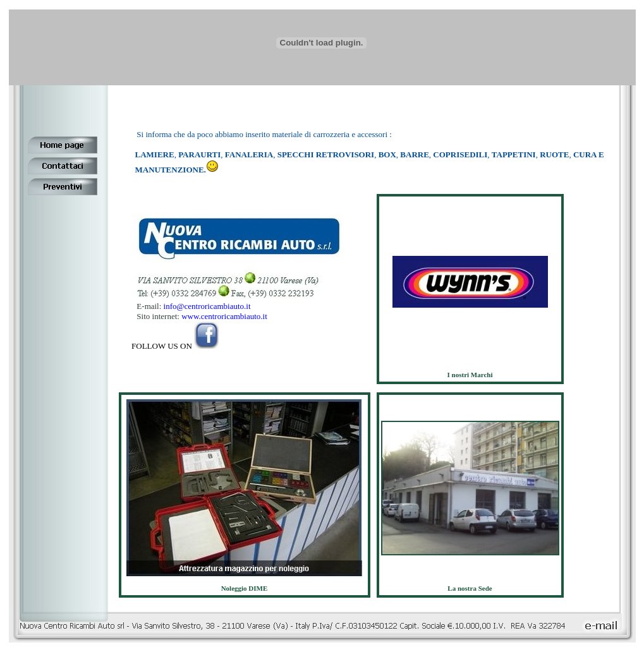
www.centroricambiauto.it (224, 316)
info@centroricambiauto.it (206, 306)
